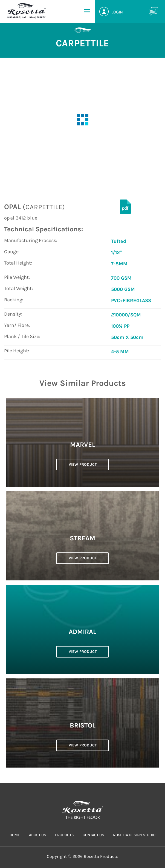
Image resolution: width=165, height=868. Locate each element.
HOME (15, 835)
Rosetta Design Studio (134, 835)
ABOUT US (37, 835)
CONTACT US (93, 835)
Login (117, 12)
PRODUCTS (64, 835)
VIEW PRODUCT (83, 464)
